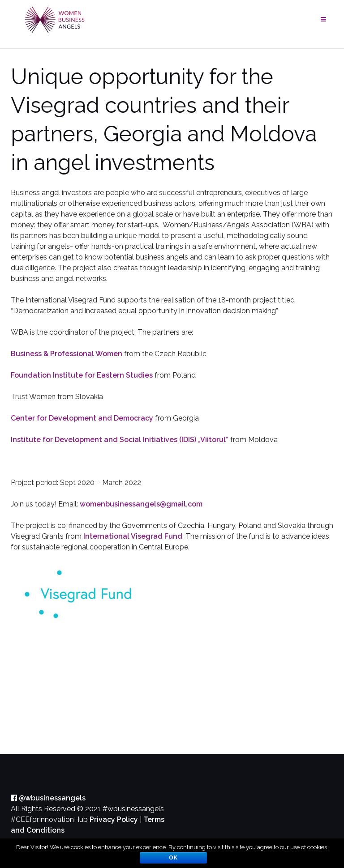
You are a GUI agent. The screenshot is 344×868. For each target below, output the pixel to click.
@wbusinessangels (48, 798)
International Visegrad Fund (133, 536)
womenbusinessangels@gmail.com (141, 504)
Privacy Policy (114, 819)
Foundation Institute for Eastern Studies (82, 375)
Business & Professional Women (67, 354)
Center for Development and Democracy (82, 418)
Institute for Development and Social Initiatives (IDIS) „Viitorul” (120, 440)
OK (173, 858)
